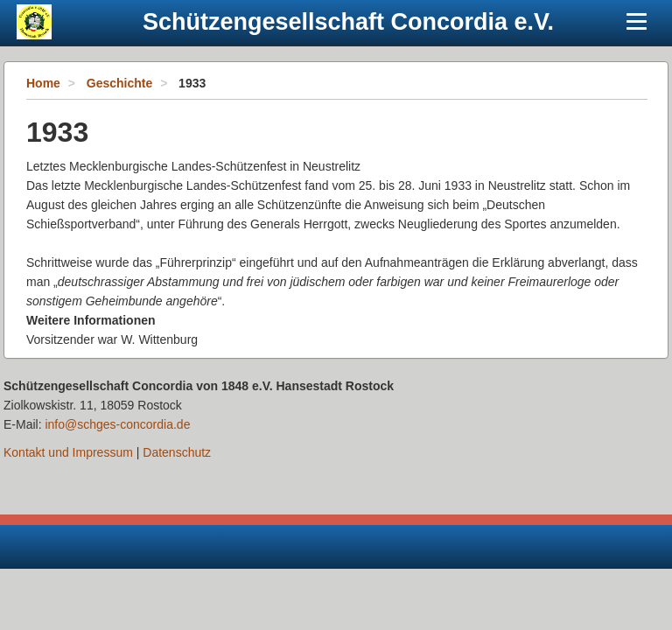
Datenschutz (177, 452)
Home (43, 83)
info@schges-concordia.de (117, 424)
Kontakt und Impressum (68, 452)
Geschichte (119, 83)
